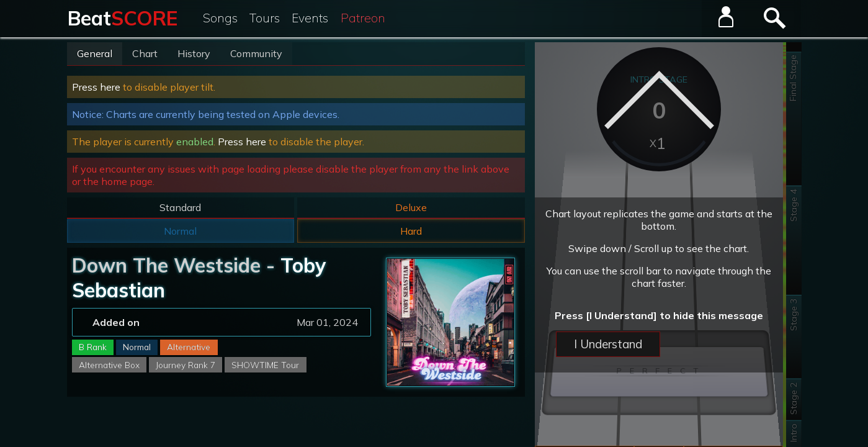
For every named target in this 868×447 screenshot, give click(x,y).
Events (310, 18)
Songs (220, 18)
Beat (123, 18)
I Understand (608, 344)
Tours (265, 18)
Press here (96, 87)
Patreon (363, 18)
